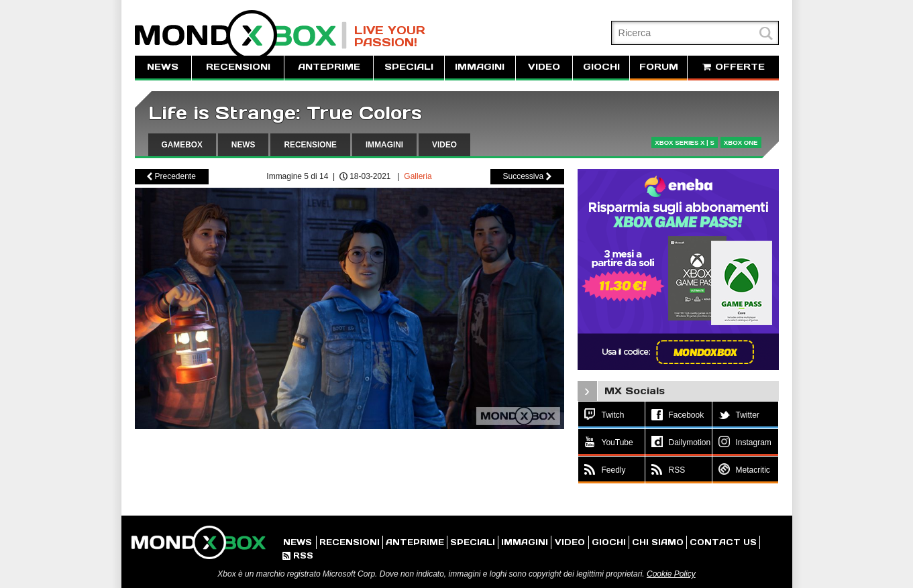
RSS (298, 555)
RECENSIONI (238, 67)
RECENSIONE (310, 145)
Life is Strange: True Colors (285, 113)
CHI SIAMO (658, 542)
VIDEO (544, 67)
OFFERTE (733, 67)
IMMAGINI (480, 67)
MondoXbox (241, 35)
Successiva (527, 176)
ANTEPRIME (329, 67)
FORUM (659, 67)
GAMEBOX (182, 145)
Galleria (418, 176)
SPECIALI (409, 67)
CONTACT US (723, 542)
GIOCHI (601, 67)
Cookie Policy (671, 574)
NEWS (163, 67)
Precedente (171, 176)
